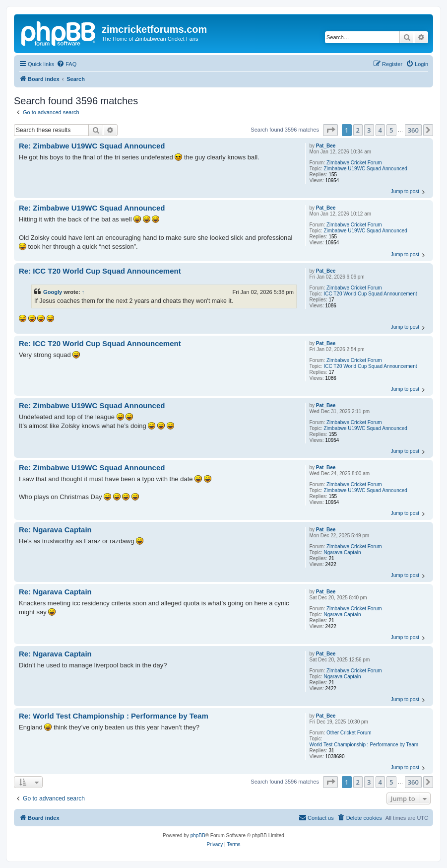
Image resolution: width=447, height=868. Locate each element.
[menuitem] (66, 64)
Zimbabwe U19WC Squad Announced (365, 169)
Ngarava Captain (342, 552)
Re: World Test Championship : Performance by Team (114, 716)
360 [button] (413, 130)
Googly (53, 292)
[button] (330, 130)
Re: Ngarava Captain (55, 530)
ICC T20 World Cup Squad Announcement (370, 294)
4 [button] (380, 130)
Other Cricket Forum (349, 733)
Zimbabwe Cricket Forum (354, 163)
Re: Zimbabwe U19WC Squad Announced (92, 146)
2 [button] (358, 130)
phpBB (198, 835)
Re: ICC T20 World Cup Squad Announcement (100, 271)
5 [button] (391, 130)
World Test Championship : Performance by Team (364, 745)
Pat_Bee (326, 146)
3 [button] (369, 130)
